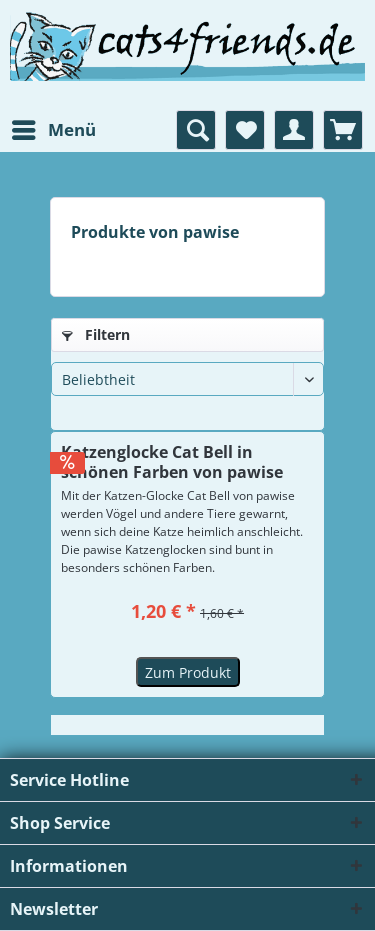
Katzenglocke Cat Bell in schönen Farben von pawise (172, 462)
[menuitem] (53, 130)
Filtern (96, 334)
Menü (54, 127)
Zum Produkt (188, 672)
